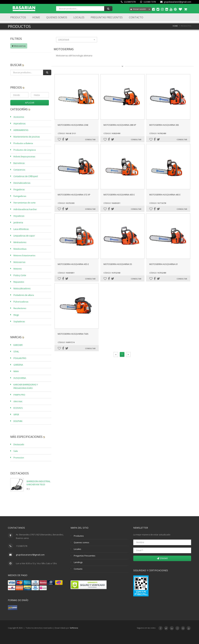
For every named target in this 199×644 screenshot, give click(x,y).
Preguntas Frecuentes (107, 17)
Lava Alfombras (21, 229)
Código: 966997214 (66, 342)
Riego (16, 315)
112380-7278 (148, 2)
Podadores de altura (24, 295)
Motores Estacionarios (24, 255)
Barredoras (19, 163)
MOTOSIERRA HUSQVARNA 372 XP (74, 195)
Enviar (162, 558)
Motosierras (19, 46)
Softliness (74, 628)
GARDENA (18, 365)
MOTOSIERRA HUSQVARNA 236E (73, 125)
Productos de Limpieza (25, 150)
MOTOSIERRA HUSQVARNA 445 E (165, 195)
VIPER (16, 414)
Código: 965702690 (66, 203)
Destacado (19, 444)
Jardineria (18, 222)
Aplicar (30, 103)
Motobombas (20, 249)
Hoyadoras (19, 216)
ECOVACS (18, 408)
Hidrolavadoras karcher (25, 209)
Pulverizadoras (21, 302)
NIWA (16, 371)
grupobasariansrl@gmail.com (176, 2)
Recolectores (20, 308)
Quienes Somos (57, 17)
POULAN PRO (20, 358)
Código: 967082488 (158, 133)
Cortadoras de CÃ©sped (26, 176)
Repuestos (19, 282)
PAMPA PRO (19, 395)
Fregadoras (19, 189)
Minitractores (20, 242)
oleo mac (18, 401)
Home (36, 17)
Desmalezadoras (22, 183)
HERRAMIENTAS (21, 130)
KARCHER (18, 345)
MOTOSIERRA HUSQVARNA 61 (164, 264)
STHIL (16, 352)
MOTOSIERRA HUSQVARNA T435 (73, 334)
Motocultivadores (22, 288)
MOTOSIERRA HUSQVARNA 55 (118, 264)
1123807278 (128, 2)
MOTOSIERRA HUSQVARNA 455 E (73, 264)
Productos (18, 17)
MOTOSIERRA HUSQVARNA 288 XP (120, 125)
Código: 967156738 (158, 203)
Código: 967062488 (158, 273)
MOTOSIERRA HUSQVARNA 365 (164, 125)
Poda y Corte (20, 275)
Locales (79, 17)
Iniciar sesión (138, 9)
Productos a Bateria (23, 143)
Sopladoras (19, 321)
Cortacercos (19, 170)
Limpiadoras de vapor (24, 236)
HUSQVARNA (20, 378)
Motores (18, 269)
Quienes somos (81, 542)
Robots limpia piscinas (24, 156)
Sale (16, 451)
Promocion (19, 458)
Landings (78, 562)
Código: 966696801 (66, 273)
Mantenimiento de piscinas (27, 137)
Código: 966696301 (112, 203)
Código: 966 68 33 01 (67, 133)
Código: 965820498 (112, 133)
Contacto (136, 17)
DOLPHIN (18, 421)
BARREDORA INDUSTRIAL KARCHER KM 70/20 (38, 483)
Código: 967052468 (112, 273)
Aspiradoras (20, 123)
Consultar (90, 140)
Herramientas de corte (25, 203)
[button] (77, 40)
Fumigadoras (20, 196)
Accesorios (19, 117)
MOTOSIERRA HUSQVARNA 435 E (119, 195)
